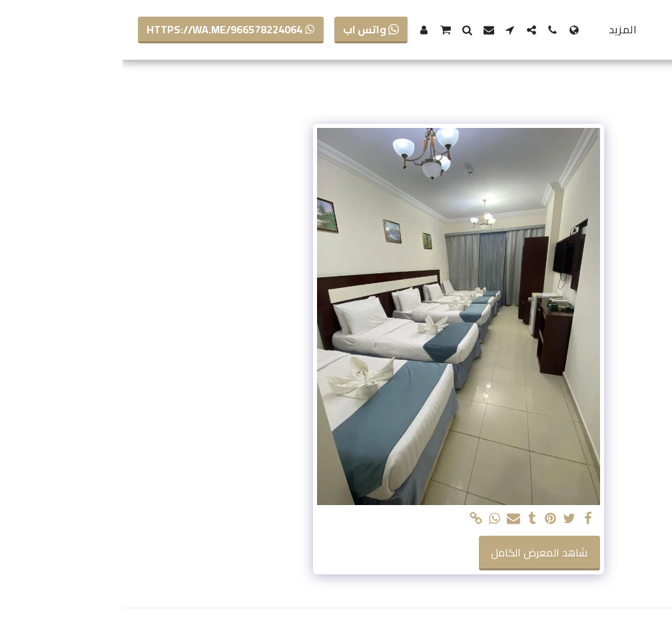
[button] (430, 30)
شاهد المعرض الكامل (417, 552)
